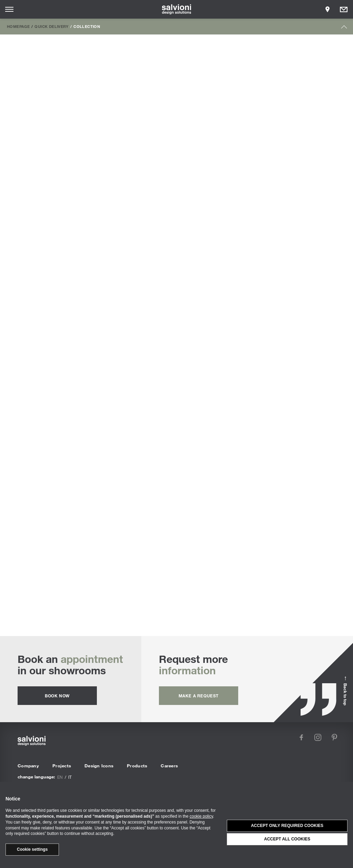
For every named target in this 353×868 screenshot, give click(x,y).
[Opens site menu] (9, 9)
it (70, 777)
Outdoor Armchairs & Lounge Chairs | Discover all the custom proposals (176, 554)
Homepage (18, 26)
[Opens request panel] (344, 9)
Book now (57, 696)
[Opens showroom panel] (327, 9)
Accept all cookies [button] (287, 839)
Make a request (199, 696)
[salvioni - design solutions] (177, 9)
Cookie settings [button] (32, 849)
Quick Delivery (51, 26)
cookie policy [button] (201, 816)
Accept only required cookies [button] (287, 826)
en (60, 777)
